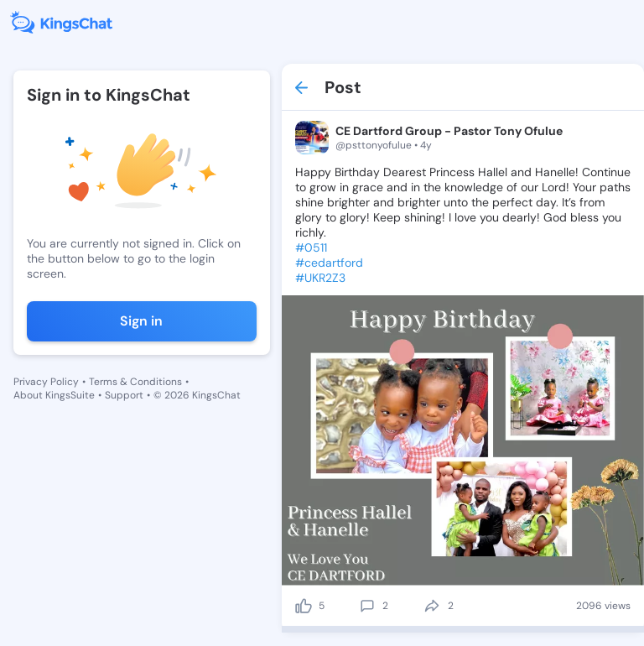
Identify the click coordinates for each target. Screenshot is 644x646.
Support (124, 395)
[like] (304, 606)
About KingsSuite (54, 395)
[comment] (367, 606)
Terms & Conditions (135, 382)
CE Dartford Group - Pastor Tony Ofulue (449, 131)
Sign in (141, 321)
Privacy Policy (46, 382)
